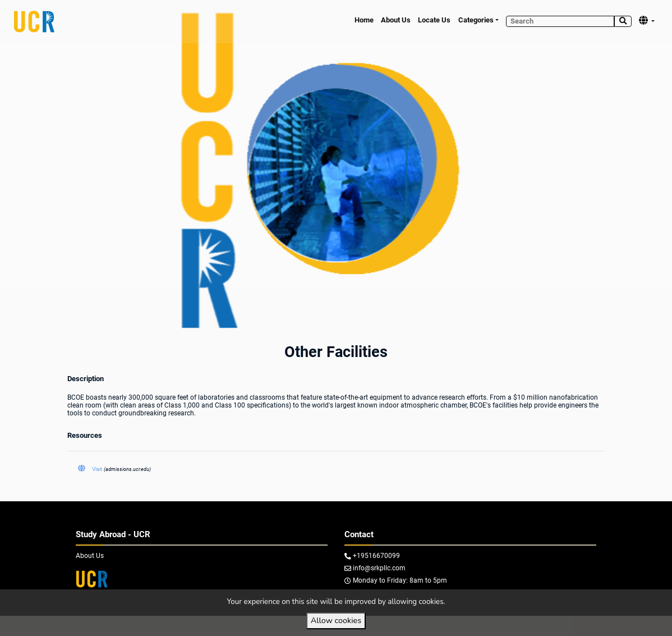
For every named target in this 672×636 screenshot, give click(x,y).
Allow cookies (336, 620)
